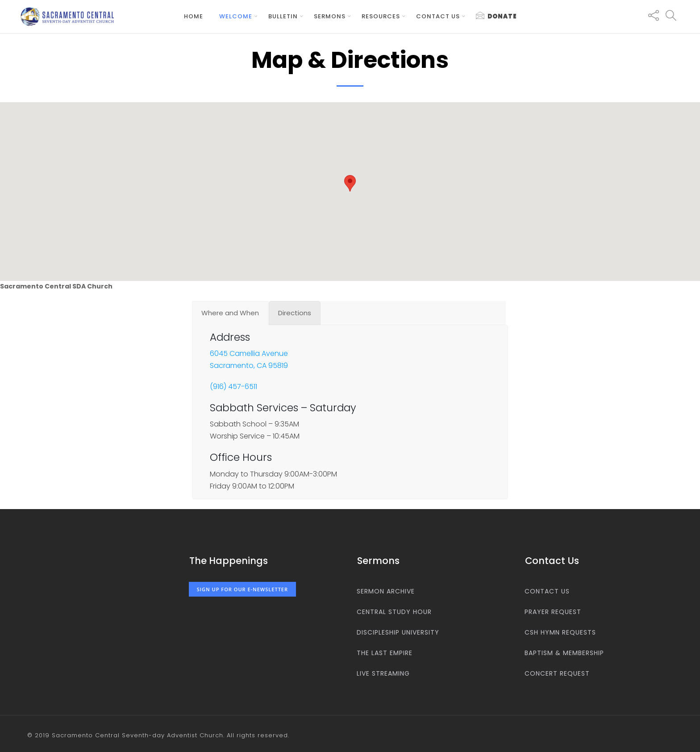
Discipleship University (398, 632)
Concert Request (557, 673)
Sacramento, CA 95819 (249, 366)
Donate (496, 16)
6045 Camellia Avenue (249, 354)
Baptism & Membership (564, 653)
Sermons (330, 16)
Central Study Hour (394, 612)
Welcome (236, 16)
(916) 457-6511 (233, 387)
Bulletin (283, 16)
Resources (381, 16)
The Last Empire (385, 653)
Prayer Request (553, 612)
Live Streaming (383, 673)
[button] (350, 183)
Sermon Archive (386, 591)
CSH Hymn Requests (560, 632)
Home (194, 16)
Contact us (438, 16)
